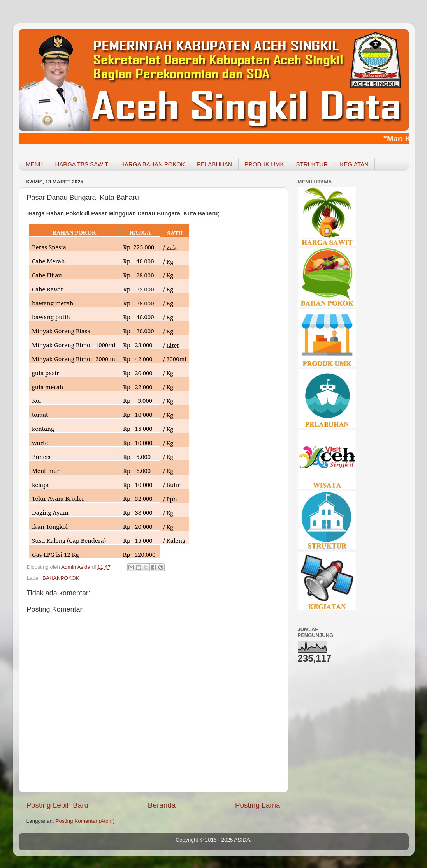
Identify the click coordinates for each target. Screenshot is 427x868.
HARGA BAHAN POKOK (153, 164)
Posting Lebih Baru (58, 805)
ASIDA (242, 840)
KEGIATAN (354, 164)
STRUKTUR (312, 164)
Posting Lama (258, 805)
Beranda (162, 805)
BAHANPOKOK (61, 578)
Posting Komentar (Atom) (85, 821)
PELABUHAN (215, 164)
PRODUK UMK (264, 164)
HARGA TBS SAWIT (82, 164)
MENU (34, 164)
